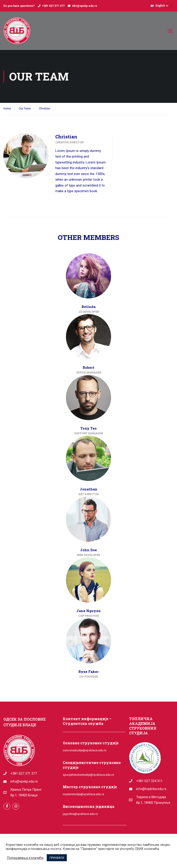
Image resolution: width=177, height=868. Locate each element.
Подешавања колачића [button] (25, 858)
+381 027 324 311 (149, 781)
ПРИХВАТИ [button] (57, 858)
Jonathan (89, 489)
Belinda (88, 307)
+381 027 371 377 (53, 6)
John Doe (88, 550)
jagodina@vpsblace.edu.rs (80, 814)
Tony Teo (88, 428)
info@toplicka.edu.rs (151, 789)
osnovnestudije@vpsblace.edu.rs (85, 750)
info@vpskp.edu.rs (85, 6)
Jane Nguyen (89, 611)
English (158, 6)
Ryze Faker (88, 672)
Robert (88, 367)
